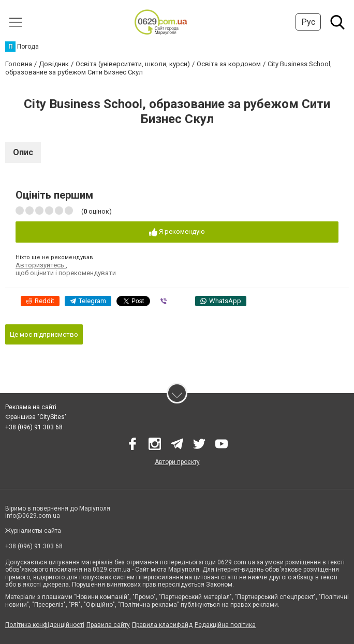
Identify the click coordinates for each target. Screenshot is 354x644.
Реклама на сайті (31, 407)
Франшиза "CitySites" (36, 417)
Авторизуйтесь (41, 265)
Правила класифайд (162, 625)
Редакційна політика (225, 625)
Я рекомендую (177, 232)
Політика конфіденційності (45, 625)
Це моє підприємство (44, 334)
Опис (23, 152)
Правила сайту (108, 625)
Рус (308, 22)
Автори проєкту (177, 462)
